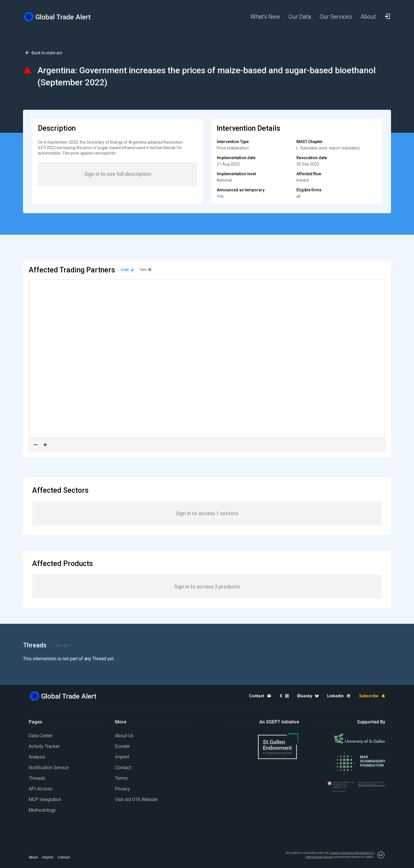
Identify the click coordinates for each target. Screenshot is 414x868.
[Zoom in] (45, 445)
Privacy (122, 789)
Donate (122, 746)
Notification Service (49, 768)
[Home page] (62, 17)
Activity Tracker (44, 746)
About (33, 857)
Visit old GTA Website (136, 799)
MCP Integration (45, 799)
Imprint (122, 757)
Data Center (41, 736)
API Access (41, 789)
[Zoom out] (36, 445)
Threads (37, 778)
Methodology (42, 810)
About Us (124, 736)
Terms (121, 778)
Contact (123, 768)
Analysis (37, 757)
